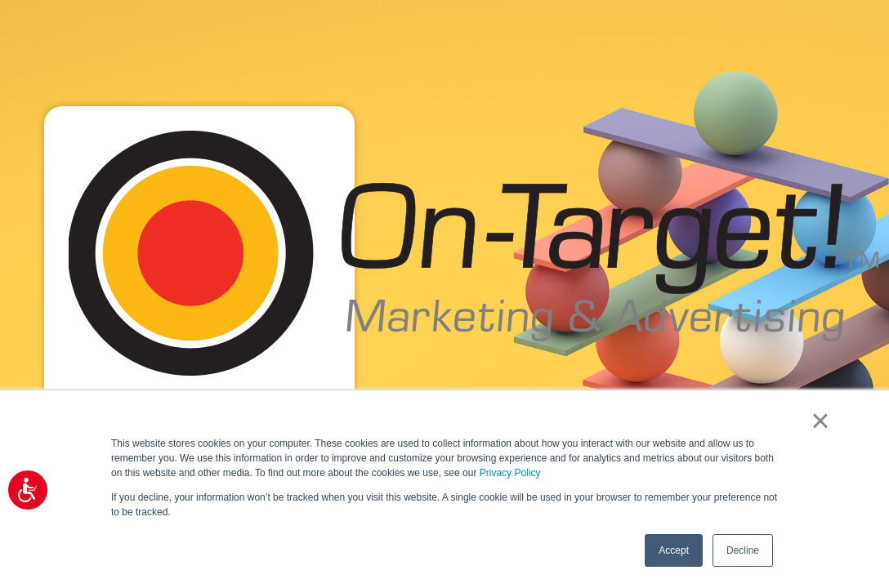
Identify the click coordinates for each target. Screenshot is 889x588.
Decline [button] (743, 550)
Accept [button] (674, 550)
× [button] (820, 421)
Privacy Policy (510, 473)
